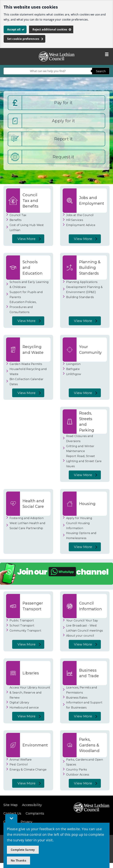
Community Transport (25, 631)
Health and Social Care (33, 504)
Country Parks (77, 770)
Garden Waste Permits (26, 364)
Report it (63, 139)
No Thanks (18, 861)
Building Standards (80, 297)
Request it (63, 157)
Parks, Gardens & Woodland (89, 745)
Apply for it (63, 121)
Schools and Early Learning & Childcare (29, 285)
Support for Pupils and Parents (26, 295)
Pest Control (19, 764)
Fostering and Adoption (27, 518)
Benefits (16, 220)
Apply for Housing (79, 518)
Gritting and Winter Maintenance (80, 449)
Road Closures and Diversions (80, 439)
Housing (87, 504)
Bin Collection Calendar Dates (26, 382)
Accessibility (32, 805)
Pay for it (63, 103)
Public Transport (22, 620)
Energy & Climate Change (28, 770)
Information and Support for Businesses (84, 705)
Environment (35, 745)
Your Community (91, 349)
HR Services (75, 220)
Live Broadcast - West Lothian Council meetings (85, 628)
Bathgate (73, 369)
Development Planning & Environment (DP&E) (84, 290)
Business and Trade (89, 673)
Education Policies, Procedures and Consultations (23, 307)
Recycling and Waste (33, 349)
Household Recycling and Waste (28, 372)
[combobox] (48, 71)
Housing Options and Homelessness (81, 536)
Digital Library (19, 702)
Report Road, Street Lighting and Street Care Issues (84, 461)
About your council (80, 636)
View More (25, 240)
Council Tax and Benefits (31, 201)
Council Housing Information (78, 526)
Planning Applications (82, 282)
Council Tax (18, 215)
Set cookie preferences (23, 39)
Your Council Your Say (82, 620)
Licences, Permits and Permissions (82, 690)
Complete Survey (23, 850)
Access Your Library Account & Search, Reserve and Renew (30, 693)
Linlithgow (74, 374)
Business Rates (77, 698)
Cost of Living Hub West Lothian (27, 228)
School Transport (22, 626)
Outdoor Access (78, 775)
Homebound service (24, 708)
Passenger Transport (33, 606)
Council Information (91, 606)
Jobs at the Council (80, 215)
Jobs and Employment (92, 200)
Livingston (73, 364)
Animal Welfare (21, 760)
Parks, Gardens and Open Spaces (85, 762)
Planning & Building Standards (90, 268)
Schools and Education (33, 268)
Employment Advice (81, 225)
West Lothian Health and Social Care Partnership (27, 526)
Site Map (11, 805)
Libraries (31, 673)
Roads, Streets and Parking (87, 421)
